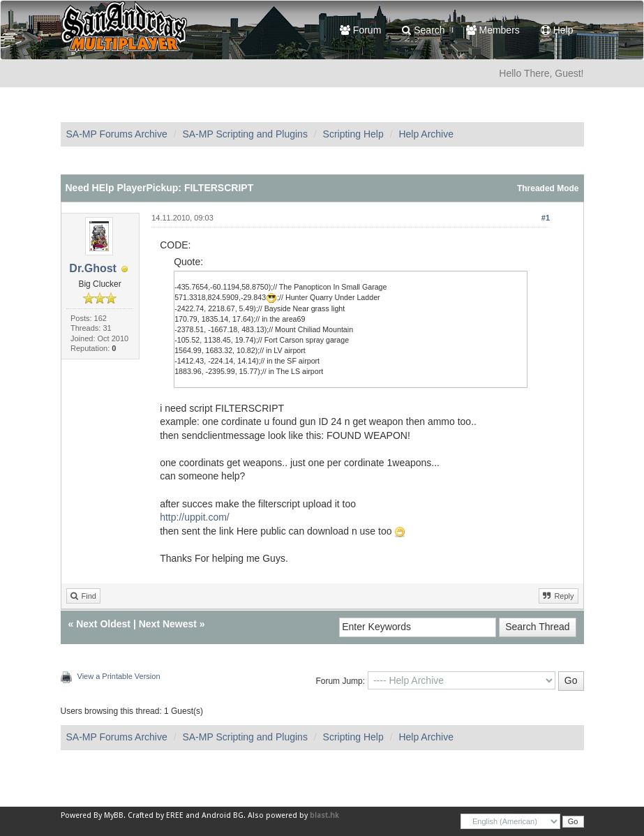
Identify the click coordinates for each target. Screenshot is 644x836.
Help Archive (426, 134)
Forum (360, 30)
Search (423, 30)
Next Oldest (103, 624)
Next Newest (168, 624)
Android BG (223, 815)
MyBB (114, 815)
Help (557, 30)
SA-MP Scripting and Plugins (245, 134)
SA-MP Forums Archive (117, 134)
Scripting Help (353, 134)
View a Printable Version (119, 676)
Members (493, 30)
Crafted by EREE (156, 815)
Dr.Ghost (93, 268)
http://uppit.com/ (195, 517)
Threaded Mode (548, 188)
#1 (546, 218)
